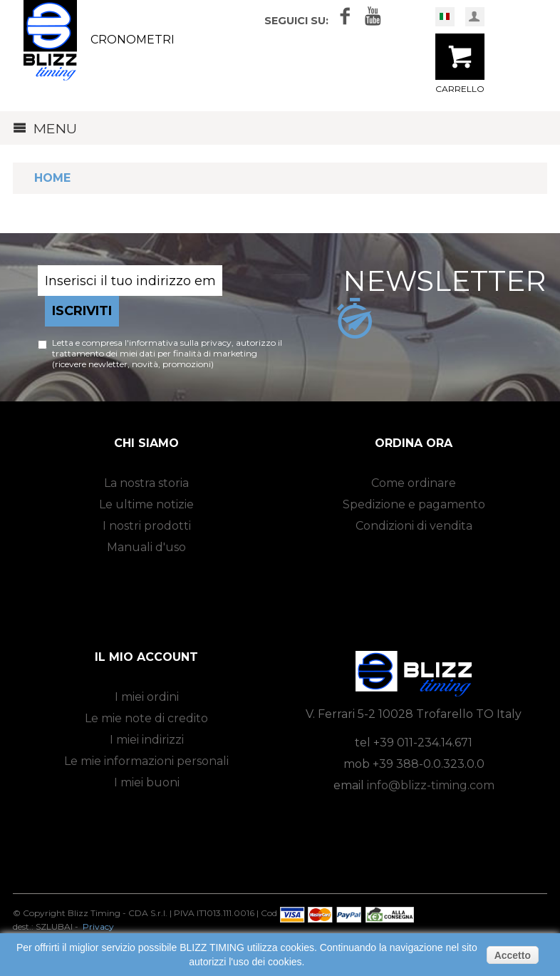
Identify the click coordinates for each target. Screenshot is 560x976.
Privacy (98, 926)
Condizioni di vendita (414, 526)
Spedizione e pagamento (414, 504)
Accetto (513, 955)
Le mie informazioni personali (146, 761)
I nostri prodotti (147, 526)
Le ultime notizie (146, 504)
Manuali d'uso (146, 547)
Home (52, 178)
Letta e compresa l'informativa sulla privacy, (144, 343)
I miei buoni (147, 782)
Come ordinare (414, 483)
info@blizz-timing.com (431, 785)
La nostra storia (146, 483)
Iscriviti (82, 311)
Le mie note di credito (146, 718)
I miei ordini (147, 697)
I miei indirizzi (147, 740)
